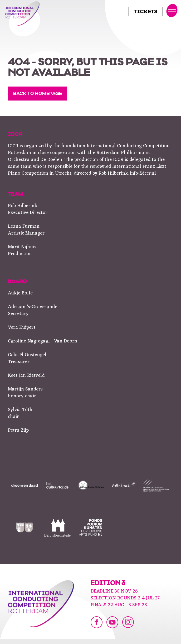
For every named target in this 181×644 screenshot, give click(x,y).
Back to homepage (38, 94)
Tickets (146, 12)
